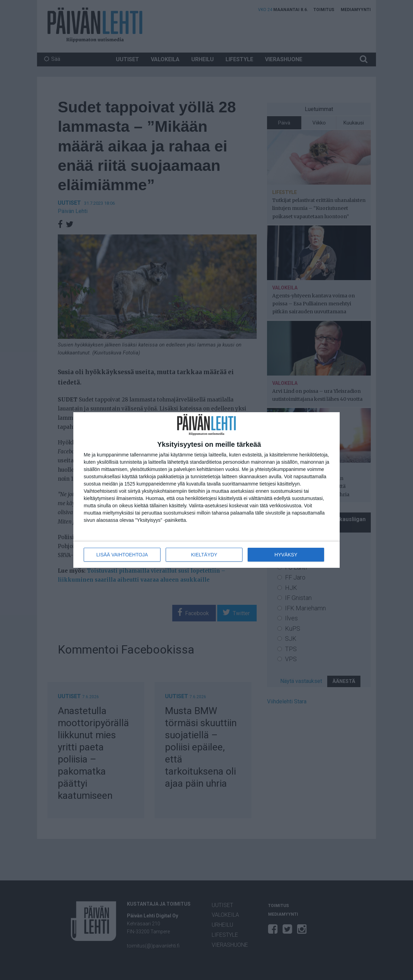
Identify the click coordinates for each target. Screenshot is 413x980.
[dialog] (206, 490)
